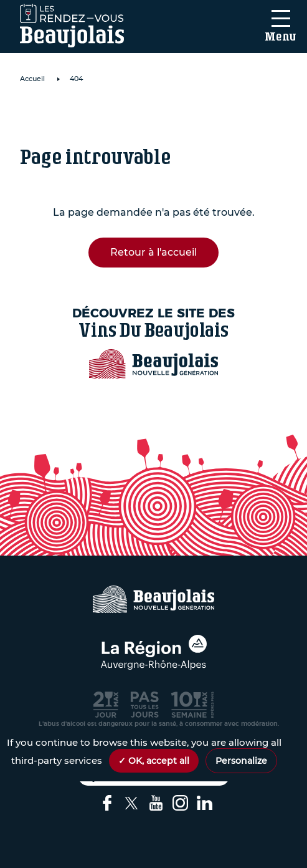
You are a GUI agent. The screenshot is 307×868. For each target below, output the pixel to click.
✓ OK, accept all (154, 761)
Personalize (241, 761)
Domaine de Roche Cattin (128, 115)
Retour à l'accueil (153, 252)
